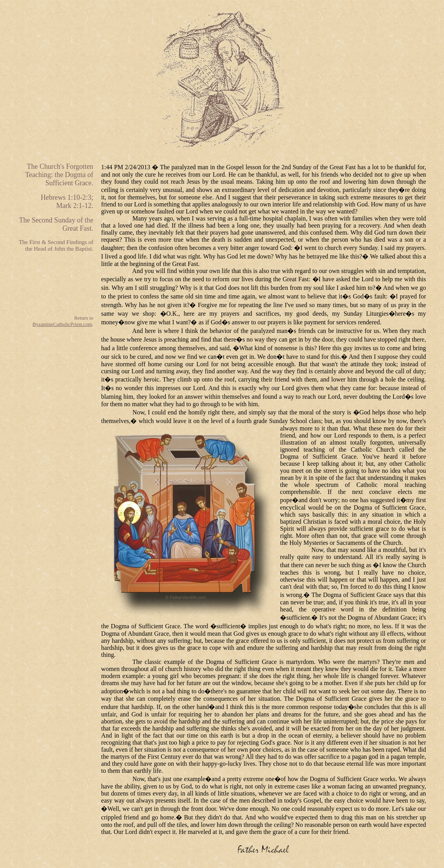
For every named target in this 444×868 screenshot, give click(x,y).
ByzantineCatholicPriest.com (62, 324)
